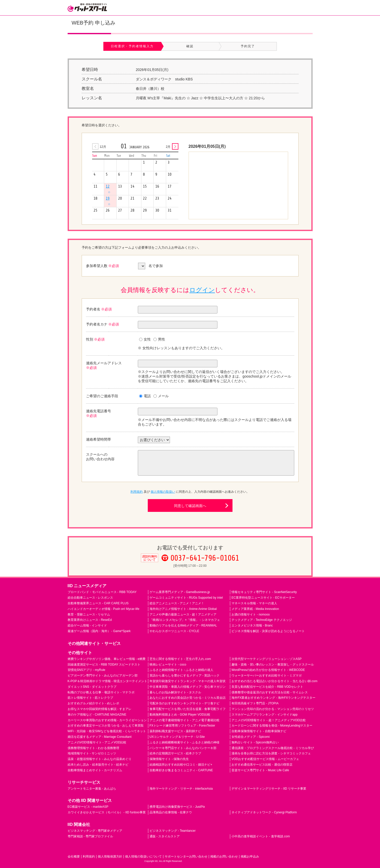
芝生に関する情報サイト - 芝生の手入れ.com (180, 659)
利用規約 (137, 492)
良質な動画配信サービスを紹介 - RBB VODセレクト (267, 687)
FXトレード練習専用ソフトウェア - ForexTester (182, 726)
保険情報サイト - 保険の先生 (169, 759)
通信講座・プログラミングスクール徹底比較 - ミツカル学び (273, 748)
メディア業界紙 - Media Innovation (255, 609)
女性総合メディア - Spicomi (250, 737)
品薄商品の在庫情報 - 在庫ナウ (171, 812)
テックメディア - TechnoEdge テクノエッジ (262, 620)
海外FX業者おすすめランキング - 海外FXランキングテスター (273, 698)
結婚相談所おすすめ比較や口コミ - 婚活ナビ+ (181, 765)
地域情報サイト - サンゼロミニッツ (92, 753)
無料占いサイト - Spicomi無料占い (255, 742)
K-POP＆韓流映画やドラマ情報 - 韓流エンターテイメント (107, 681)
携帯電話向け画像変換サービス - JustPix (177, 807)
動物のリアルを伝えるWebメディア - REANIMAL (183, 625)
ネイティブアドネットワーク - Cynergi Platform (264, 812)
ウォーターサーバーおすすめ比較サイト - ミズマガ (267, 676)
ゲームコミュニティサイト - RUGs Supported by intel (186, 598)
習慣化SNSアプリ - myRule (87, 670)
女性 (145, 339)
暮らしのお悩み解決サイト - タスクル (175, 692)
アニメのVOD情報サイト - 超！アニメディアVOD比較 (269, 720)
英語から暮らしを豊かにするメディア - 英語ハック (185, 676)
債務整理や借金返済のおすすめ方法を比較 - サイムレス (270, 692)
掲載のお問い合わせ (224, 857)
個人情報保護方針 (110, 857)
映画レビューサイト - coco (168, 665)
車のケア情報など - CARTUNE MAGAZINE (97, 715)
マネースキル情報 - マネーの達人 (254, 603)
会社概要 (74, 857)
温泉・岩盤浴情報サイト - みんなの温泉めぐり (100, 759)
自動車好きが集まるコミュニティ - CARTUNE (181, 770)
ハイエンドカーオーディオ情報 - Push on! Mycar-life (103, 609)
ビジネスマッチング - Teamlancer (173, 831)
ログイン (202, 290)
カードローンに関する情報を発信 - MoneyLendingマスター (272, 726)
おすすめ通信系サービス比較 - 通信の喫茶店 (262, 765)
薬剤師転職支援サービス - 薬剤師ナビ (175, 731)
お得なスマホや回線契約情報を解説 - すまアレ (100, 709)
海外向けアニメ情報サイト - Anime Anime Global (183, 609)
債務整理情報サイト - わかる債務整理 (94, 748)
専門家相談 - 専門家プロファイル (90, 836)
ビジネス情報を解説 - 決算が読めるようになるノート (268, 631)
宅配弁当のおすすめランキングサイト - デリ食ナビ (185, 703)
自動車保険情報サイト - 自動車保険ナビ (259, 731)
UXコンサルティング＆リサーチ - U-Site (177, 737)
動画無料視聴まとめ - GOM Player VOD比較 (180, 715)
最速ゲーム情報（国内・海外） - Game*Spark (99, 631)
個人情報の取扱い (163, 492)
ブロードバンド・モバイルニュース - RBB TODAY (102, 592)
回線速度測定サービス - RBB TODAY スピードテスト (104, 665)
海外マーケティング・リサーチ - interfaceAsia (181, 789)
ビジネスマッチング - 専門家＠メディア (95, 831)
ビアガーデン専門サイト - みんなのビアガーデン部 (103, 676)
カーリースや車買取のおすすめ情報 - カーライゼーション (107, 720)
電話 (145, 396)
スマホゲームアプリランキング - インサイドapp (265, 715)
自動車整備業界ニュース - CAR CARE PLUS (98, 603)
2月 (168, 147)
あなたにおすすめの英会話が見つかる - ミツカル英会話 (188, 698)
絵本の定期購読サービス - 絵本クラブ (175, 753)
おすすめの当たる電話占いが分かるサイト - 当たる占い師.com (274, 681)
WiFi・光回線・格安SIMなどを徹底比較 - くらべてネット (107, 731)
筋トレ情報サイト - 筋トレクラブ (90, 698)
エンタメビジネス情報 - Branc (252, 625)
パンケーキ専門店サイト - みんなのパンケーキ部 (183, 748)
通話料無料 (150, 562)
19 (108, 201)
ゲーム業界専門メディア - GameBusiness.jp (180, 592)
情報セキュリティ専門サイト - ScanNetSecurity (264, 592)
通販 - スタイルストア (165, 836)
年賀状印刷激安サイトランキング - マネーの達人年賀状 (188, 681)
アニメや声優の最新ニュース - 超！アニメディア (183, 614)
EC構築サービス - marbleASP (88, 807)
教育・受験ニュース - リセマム (89, 614)
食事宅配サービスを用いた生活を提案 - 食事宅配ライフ (188, 709)
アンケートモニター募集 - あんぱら (92, 789)
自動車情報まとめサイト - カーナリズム (95, 770)
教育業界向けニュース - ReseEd (90, 620)
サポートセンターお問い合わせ (186, 857)
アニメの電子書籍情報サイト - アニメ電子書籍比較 (185, 720)
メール (161, 396)
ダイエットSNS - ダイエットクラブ (92, 687)
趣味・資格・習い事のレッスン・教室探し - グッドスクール (273, 665)
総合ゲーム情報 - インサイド (87, 625)
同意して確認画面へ (190, 506)
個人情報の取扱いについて (143, 857)
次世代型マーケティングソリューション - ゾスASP (267, 659)
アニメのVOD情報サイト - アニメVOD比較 (97, 742)
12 (108, 189)
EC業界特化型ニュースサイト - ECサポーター (263, 598)
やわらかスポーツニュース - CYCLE (174, 631)
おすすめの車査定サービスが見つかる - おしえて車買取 (106, 726)
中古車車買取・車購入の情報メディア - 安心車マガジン (188, 687)
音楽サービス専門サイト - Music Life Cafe (260, 770)
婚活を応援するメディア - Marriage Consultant (100, 737)
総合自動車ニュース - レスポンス (90, 598)
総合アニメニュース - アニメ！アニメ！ (177, 603)
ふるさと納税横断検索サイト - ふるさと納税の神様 (185, 742)
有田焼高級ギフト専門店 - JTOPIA (255, 703)
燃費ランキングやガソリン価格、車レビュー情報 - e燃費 (107, 659)
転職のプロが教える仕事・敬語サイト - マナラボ (101, 692)
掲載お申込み (250, 857)
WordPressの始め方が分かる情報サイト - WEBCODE (268, 670)
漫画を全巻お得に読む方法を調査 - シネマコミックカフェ (271, 753)
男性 (159, 339)
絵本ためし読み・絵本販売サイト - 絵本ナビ (98, 765)
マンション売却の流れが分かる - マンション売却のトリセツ (273, 709)
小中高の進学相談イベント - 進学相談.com (261, 836)
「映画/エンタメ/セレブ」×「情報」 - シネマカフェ (185, 620)
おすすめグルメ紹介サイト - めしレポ (94, 703)
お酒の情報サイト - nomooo (251, 614)
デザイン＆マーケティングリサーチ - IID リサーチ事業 (269, 789)
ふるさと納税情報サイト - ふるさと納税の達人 (182, 670)
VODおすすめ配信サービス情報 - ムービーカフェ (265, 759)
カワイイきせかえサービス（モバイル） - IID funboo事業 (107, 812)
